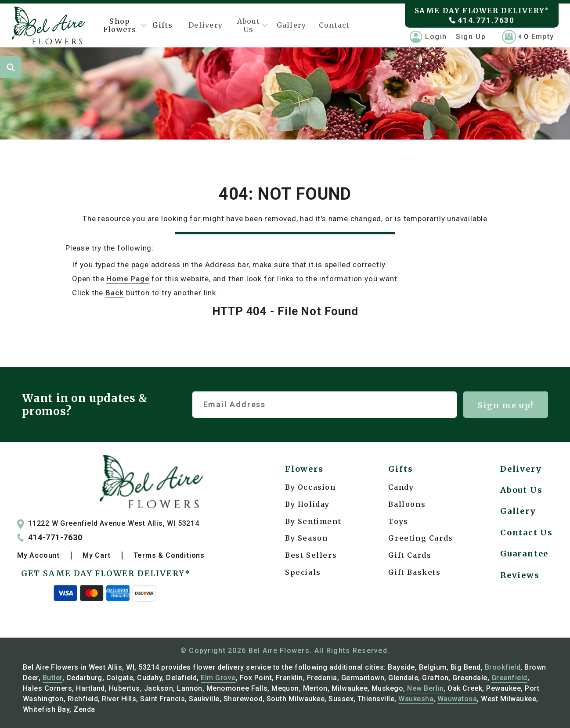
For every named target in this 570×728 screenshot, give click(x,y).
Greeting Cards (420, 538)
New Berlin (425, 688)
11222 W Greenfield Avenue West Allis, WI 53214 (108, 524)
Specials (303, 572)
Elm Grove (218, 678)
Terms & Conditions (169, 556)
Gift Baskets (414, 572)
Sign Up (471, 37)
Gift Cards (410, 555)
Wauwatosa (457, 699)
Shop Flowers (122, 25)
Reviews (520, 575)
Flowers (304, 469)
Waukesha (416, 699)
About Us (250, 25)
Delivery (206, 25)
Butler (52, 678)
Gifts (162, 25)
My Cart (97, 556)
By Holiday (307, 504)
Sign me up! (506, 405)
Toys (398, 521)
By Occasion (310, 487)
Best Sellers (311, 555)
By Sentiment (313, 521)
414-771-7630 (50, 537)
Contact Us (527, 533)
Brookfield (503, 667)
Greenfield (509, 678)
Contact (334, 25)
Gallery (292, 25)
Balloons (407, 504)
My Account (38, 556)
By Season (306, 538)
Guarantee (524, 554)
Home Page (128, 279)
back (115, 293)
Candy (401, 487)
